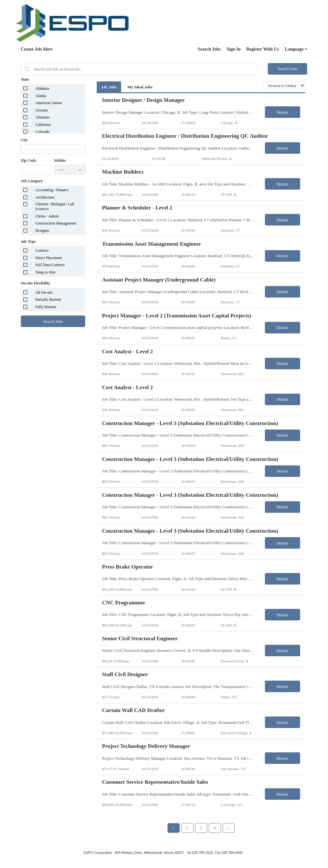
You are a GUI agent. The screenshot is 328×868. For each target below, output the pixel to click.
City (24, 140)
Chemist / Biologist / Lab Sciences (55, 206)
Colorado (42, 132)
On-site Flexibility (36, 283)
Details (282, 112)
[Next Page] (229, 828)
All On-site (44, 292)
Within (60, 160)
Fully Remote (46, 307)
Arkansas (42, 117)
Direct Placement (49, 258)
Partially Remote (48, 299)
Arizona (41, 110)
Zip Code (29, 160)
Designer (42, 231)
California (43, 125)
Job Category (32, 181)
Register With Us (263, 49)
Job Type (28, 242)
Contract (42, 250)
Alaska (41, 96)
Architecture (45, 197)
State (25, 79)
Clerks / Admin (47, 216)
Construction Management (56, 223)
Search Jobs (209, 49)
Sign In (234, 49)
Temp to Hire (45, 272)
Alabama (42, 88)
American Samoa (49, 103)
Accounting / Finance (52, 190)
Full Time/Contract (50, 265)
